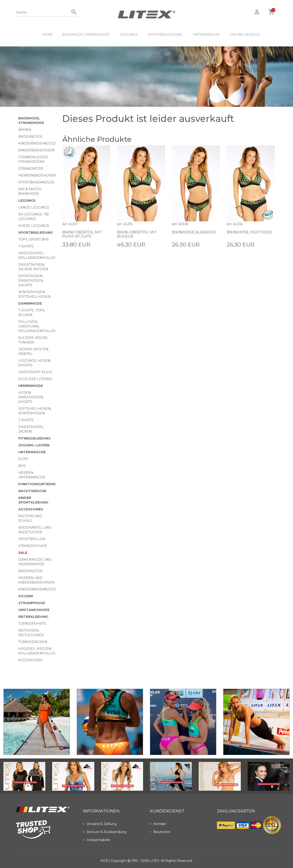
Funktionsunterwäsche (42, 484)
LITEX (154, 861)
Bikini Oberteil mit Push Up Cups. (82, 234)
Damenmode (30, 303)
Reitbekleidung (33, 617)
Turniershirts (32, 624)
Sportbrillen (32, 539)
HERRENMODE (31, 386)
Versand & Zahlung (100, 824)
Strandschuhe (33, 546)
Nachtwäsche (32, 491)
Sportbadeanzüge (36, 182)
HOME (47, 35)
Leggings (129, 35)
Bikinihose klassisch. (194, 232)
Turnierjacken (33, 642)
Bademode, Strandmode (86, 35)
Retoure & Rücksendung (105, 832)
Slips (23, 459)
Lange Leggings (34, 207)
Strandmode (31, 169)
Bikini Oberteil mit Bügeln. (137, 234)
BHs (22, 466)
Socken (26, 596)
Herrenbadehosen (37, 175)
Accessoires (31, 509)
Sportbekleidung (165, 35)
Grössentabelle (97, 840)
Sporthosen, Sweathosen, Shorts (31, 281)
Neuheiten (160, 832)
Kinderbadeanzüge (37, 143)
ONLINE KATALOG (245, 35)
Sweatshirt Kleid (35, 372)
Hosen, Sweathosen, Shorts (31, 397)
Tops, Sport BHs (34, 239)
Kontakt (158, 824)
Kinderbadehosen (36, 150)
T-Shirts (26, 246)
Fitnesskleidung (34, 438)
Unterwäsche (206, 35)
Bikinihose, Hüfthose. (250, 232)
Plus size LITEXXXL (35, 379)
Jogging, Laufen (34, 445)
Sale (23, 553)
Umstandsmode (34, 610)
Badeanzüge (31, 137)
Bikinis (25, 130)
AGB (104, 861)
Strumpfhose (32, 603)
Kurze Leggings (34, 226)
